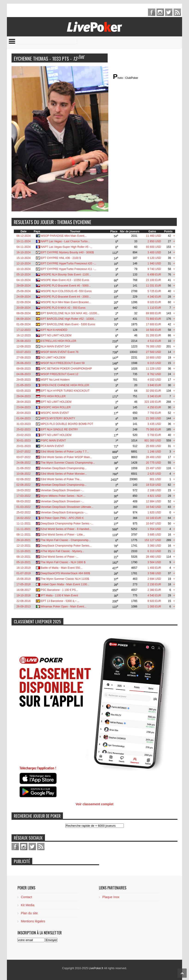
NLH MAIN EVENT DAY (56, 346)
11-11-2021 (23, 524)
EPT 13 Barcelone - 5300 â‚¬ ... (60, 601)
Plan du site (29, 913)
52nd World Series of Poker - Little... (63, 535)
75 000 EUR (153, 429)
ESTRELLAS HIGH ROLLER (59, 341)
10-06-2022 (23, 474)
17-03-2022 (23, 496)
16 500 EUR (153, 330)
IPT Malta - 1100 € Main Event (59, 595)
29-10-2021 (23, 540)
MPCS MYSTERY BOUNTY (58, 418)
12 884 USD (153, 501)
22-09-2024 (23, 302)
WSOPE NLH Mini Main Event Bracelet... (66, 302)
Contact (27, 897)
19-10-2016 (23, 595)
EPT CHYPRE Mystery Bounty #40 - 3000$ (67, 252)
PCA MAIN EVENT (52, 446)
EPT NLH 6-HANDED (54, 330)
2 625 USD (154, 474)
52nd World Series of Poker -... (60, 557)
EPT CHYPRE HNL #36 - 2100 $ (61, 258)
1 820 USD (154, 512)
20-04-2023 (23, 413)
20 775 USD (153, 463)
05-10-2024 (23, 275)
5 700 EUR (154, 435)
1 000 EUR (154, 607)
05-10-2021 (23, 562)
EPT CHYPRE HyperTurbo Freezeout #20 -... (69, 264)
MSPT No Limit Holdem (55, 380)
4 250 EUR (154, 407)
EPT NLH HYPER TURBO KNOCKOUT (65, 391)
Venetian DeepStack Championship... (64, 468)
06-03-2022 (23, 501)
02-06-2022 (23, 479)
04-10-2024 (23, 280)
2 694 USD (154, 579)
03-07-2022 (23, 457)
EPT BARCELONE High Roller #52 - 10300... (69, 319)
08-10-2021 (23, 557)
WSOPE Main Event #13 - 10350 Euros (65, 280)
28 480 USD (153, 557)
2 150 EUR (154, 584)
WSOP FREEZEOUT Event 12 (60, 374)
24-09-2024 (23, 297)
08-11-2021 (23, 535)
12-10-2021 (23, 546)
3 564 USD (154, 562)
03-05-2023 (23, 391)
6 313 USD (154, 551)
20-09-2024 (23, 308)
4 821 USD (154, 496)
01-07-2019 (23, 573)
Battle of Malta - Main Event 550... (62, 568)
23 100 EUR (153, 280)
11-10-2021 (23, 551)
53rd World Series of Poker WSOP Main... (66, 457)
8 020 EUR (154, 302)
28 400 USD (153, 457)
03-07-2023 (23, 352)
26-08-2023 (23, 341)
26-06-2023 (23, 363)
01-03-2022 (23, 507)
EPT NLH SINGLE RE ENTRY (59, 429)
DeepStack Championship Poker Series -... (67, 524)
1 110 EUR (154, 308)
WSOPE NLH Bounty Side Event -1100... (66, 275)
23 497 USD (153, 468)
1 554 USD (154, 529)
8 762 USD (154, 374)
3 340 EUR (154, 396)
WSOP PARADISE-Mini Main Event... (64, 236)
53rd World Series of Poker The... (61, 479)
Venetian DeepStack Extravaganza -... (64, 512)
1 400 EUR (154, 568)
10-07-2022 (23, 452)
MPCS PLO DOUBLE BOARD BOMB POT (67, 424)
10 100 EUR (153, 518)
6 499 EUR (154, 275)
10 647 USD (153, 524)
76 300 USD (153, 346)
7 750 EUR (154, 413)
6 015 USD (154, 363)
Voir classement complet (94, 804)
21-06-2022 (23, 468)
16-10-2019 (23, 568)
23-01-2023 (23, 446)
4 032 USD (154, 380)
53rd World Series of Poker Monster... (64, 474)
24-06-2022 (23, 463)
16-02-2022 (23, 518)
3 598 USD (154, 573)
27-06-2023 (23, 358)
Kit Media (28, 905)
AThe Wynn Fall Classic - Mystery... (62, 551)
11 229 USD (153, 369)
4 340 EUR (154, 297)
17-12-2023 (23, 330)
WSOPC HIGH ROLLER (56, 407)
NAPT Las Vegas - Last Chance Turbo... (65, 241)
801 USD (155, 479)
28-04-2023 (23, 402)
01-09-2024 (23, 324)
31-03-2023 (23, 424)
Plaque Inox (111, 897)
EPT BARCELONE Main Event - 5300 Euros (68, 324)
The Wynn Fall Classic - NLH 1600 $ (63, 562)
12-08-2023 (23, 346)
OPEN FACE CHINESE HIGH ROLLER (65, 385)
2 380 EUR (154, 590)
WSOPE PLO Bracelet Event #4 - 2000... (66, 297)
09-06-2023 (23, 369)
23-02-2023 (23, 435)
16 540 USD (153, 507)
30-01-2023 (23, 441)
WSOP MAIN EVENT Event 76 (60, 352)
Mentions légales (33, 921)
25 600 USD (153, 446)
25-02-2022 (23, 512)
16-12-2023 (23, 335)
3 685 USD (154, 535)
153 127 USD (153, 540)
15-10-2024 (23, 258)
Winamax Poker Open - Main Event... (64, 607)
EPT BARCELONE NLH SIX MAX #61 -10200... (70, 313)
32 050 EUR (153, 391)
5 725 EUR (154, 291)
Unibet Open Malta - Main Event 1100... (65, 584)
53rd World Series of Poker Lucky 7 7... (65, 452)
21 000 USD (153, 418)
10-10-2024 (23, 269)
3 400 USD (154, 252)
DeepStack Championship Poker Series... (66, 546)
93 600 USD (153, 247)
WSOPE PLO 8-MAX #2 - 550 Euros (63, 308)
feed (177, 12)
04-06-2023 (23, 374)
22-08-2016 (23, 601)
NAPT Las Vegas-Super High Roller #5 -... (67, 247)
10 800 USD (153, 358)
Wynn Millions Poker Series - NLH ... (63, 496)
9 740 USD (154, 269)
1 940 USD (154, 264)
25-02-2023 (23, 429)
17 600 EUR (153, 324)
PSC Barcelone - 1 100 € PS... (59, 590)
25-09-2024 (23, 291)
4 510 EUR (154, 341)
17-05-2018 (23, 584)
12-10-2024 (23, 264)
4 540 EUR (154, 595)
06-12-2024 (23, 236)
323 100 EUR (153, 402)
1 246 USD (154, 452)
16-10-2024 (23, 252)
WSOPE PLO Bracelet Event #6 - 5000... (66, 286)
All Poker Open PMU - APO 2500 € (62, 518)
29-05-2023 (23, 380)
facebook (152, 12)
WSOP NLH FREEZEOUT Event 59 (63, 363)
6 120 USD (154, 258)
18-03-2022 (23, 490)
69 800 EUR (153, 313)
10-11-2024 (23, 241)
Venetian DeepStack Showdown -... (62, 490)
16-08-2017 (23, 590)
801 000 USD (153, 441)
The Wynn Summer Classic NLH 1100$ (65, 579)
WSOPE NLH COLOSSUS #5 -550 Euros (66, 291)
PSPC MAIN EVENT (53, 441)
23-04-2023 (23, 407)
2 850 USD (154, 241)
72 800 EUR (153, 319)
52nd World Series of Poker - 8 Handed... (66, 529)
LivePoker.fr (96, 968)
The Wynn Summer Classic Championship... (68, 463)
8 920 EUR (154, 601)
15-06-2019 (23, 579)
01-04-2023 (23, 418)
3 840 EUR (154, 385)
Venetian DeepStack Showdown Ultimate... (67, 507)
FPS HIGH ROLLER (53, 396)
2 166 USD (154, 490)
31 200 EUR (153, 335)
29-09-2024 (23, 286)
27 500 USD (153, 352)
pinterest (160, 12)
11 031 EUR (153, 286)
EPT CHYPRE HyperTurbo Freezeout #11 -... (69, 269)
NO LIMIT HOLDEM (53, 358)
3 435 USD (154, 424)
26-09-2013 (23, 607)
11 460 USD (153, 236)
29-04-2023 (23, 396)
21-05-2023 (23, 385)
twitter (169, 12)
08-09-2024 (23, 313)
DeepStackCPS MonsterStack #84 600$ (65, 573)
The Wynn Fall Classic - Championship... (66, 540)
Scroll (182, 973)
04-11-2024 (23, 247)
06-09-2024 (23, 319)
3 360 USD (154, 546)
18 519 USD (153, 485)
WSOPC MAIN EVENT (55, 413)
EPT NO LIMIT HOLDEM (56, 335)
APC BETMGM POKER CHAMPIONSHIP (66, 369)
